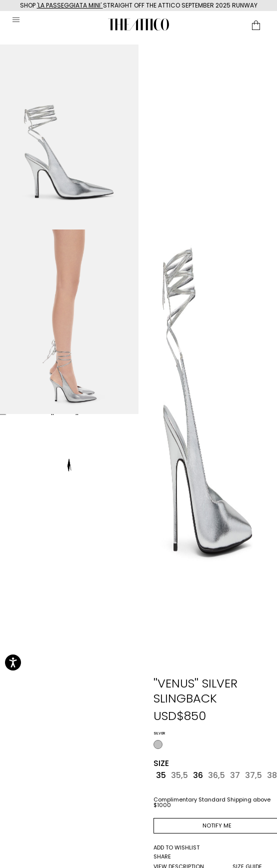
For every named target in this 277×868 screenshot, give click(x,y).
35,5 (179, 775)
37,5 (253, 775)
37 (235, 775)
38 (272, 775)
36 (198, 775)
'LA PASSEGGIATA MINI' (70, 5)
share (162, 857)
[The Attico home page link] (138, 24)
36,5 (216, 775)
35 (161, 775)
